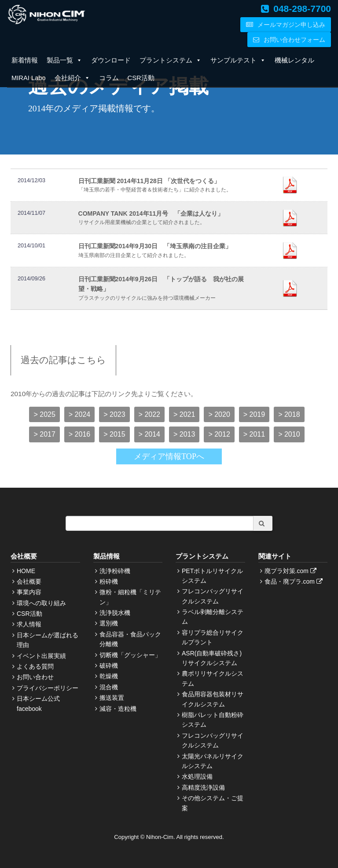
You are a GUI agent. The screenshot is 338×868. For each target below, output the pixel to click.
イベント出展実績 (41, 656)
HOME (26, 571)
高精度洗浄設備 (203, 787)
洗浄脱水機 (115, 613)
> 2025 (44, 414)
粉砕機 (109, 581)
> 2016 (79, 434)
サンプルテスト (238, 60)
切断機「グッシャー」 (130, 655)
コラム (109, 78)
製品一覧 (64, 60)
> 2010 (289, 434)
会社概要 (29, 581)
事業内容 (29, 592)
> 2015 (114, 434)
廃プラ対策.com (292, 571)
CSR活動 (141, 78)
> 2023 (114, 414)
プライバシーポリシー (48, 688)
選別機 (109, 623)
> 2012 (219, 434)
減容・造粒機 (118, 709)
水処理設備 (197, 776)
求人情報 (29, 624)
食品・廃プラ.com (295, 581)
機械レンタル (294, 60)
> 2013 (184, 434)
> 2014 (149, 434)
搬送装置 (112, 698)
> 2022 (149, 414)
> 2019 (254, 414)
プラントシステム (171, 60)
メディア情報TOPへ (169, 456)
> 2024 (79, 414)
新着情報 (25, 60)
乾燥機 (109, 676)
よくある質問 (35, 666)
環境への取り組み (41, 603)
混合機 (109, 687)
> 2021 (184, 414)
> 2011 (254, 434)
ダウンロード (111, 60)
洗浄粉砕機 (115, 571)
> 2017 (44, 434)
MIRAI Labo (29, 78)
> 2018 (289, 414)
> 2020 (219, 414)
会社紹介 (72, 78)
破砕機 (109, 666)
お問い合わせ (35, 677)
